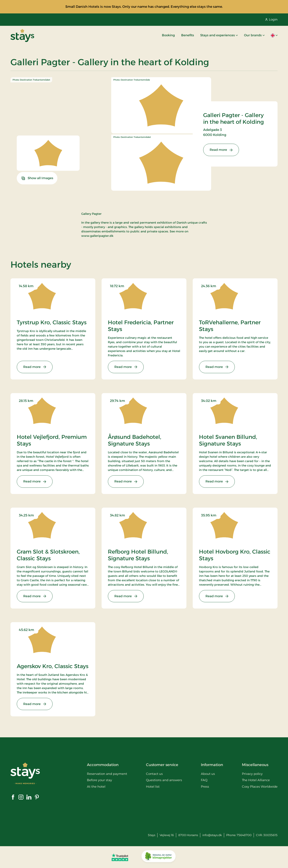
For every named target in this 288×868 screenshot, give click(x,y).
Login (271, 19)
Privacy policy (252, 774)
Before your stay (99, 780)
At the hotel (96, 787)
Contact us (154, 774)
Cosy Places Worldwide (260, 787)
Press (205, 787)
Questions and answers (164, 780)
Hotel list (153, 787)
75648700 (244, 835)
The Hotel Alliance (256, 780)
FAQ (204, 780)
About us (208, 774)
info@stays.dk (212, 835)
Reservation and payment (107, 774)
